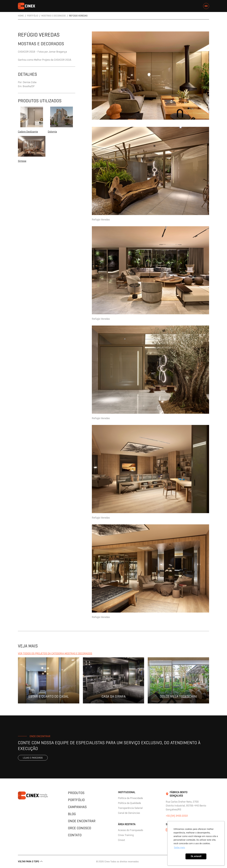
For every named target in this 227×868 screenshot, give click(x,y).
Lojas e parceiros (33, 758)
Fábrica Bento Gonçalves (179, 794)
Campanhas (77, 807)
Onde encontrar (82, 821)
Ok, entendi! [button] (196, 856)
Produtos (76, 793)
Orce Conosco (80, 828)
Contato (75, 835)
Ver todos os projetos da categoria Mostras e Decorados (55, 653)
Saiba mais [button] (180, 847)
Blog (72, 814)
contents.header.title (27, 6)
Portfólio (76, 800)
